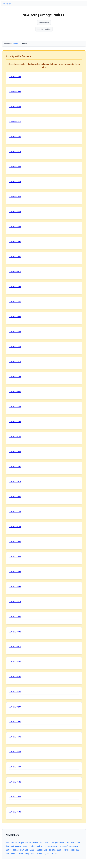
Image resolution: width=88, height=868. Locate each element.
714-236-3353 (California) (44, 854)
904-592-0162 (15, 437)
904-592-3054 (15, 92)
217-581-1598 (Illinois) (34, 850)
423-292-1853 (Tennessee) (61, 850)
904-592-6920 (15, 722)
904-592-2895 (15, 587)
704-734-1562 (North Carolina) (23, 843)
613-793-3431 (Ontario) (53, 843)
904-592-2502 (15, 692)
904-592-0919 (15, 272)
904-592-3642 (15, 782)
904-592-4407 (15, 767)
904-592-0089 (15, 392)
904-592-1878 (15, 182)
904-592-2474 (15, 752)
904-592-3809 (15, 137)
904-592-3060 (15, 257)
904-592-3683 (15, 812)
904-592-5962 (15, 317)
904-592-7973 (15, 797)
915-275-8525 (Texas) (57, 846)
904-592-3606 (15, 167)
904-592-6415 (15, 602)
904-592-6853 (15, 227)
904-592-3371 (15, 122)
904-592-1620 (15, 467)
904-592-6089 (15, 497)
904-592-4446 (15, 77)
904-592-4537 (15, 197)
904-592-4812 (15, 362)
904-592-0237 (15, 707)
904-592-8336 (15, 632)
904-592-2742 (15, 662)
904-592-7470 (15, 302)
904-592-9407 (15, 107)
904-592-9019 (15, 647)
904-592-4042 (15, 617)
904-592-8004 (15, 452)
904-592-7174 (15, 512)
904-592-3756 (15, 407)
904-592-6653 (15, 332)
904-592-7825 (15, 287)
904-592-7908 (15, 557)
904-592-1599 (15, 242)
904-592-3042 (15, 542)
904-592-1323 (15, 422)
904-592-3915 (15, 482)
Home (16, 44)
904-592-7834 (15, 347)
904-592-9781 (15, 677)
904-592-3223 (15, 572)
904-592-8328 (15, 377)
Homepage (7, 3)
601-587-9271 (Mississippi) (30, 846)
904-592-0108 (15, 527)
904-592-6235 (15, 212)
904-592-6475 (15, 737)
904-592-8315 (15, 152)
